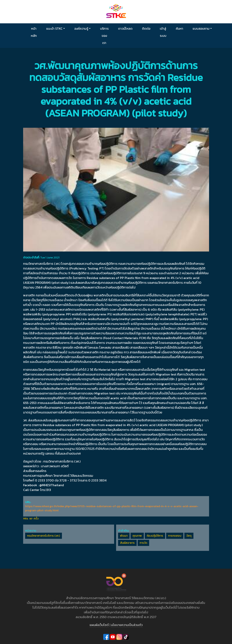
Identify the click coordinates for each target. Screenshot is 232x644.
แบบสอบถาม (201, 28)
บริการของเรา (104, 36)
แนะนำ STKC (54, 28)
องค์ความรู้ (81, 28)
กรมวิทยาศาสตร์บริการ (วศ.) (44, 536)
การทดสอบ (175, 536)
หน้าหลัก (34, 32)
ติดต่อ (146, 28)
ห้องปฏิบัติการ (155, 536)
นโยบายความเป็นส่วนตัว (127, 625)
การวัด (143, 543)
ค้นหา (179, 28)
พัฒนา (124, 536)
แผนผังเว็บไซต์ (99, 625)
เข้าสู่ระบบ (163, 32)
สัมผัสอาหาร (127, 543)
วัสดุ (189, 536)
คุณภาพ (137, 536)
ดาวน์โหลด (125, 28)
